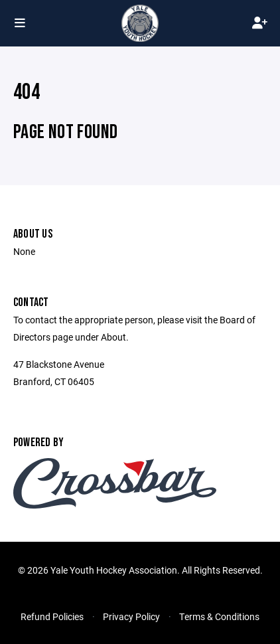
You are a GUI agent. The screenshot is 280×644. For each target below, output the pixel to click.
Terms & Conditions (219, 616)
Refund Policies (52, 616)
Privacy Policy (131, 616)
